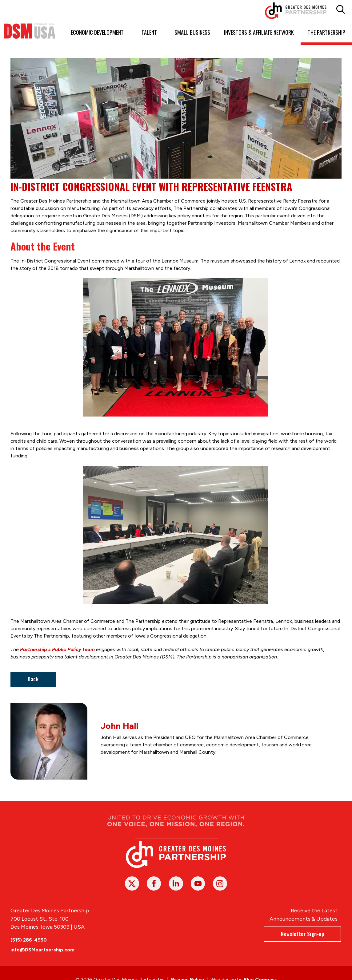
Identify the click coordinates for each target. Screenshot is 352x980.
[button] (340, 10)
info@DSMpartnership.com (42, 950)
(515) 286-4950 (29, 940)
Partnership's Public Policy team (57, 649)
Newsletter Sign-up (303, 934)
